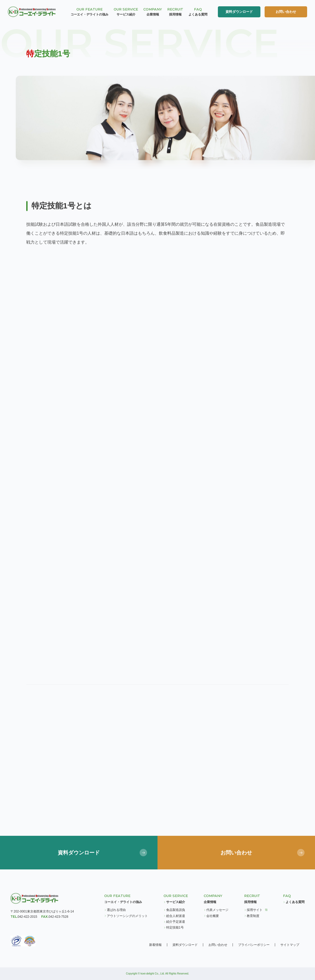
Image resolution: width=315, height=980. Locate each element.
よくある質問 (295, 902)
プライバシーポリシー (254, 945)
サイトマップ (290, 945)
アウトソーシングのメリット (127, 916)
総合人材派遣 (176, 916)
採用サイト (255, 910)
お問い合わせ (286, 12)
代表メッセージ (217, 910)
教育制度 (253, 916)
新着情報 (155, 945)
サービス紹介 (176, 902)
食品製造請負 (176, 910)
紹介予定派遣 (176, 922)
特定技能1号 (175, 927)
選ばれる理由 (116, 910)
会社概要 (213, 916)
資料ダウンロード (239, 12)
